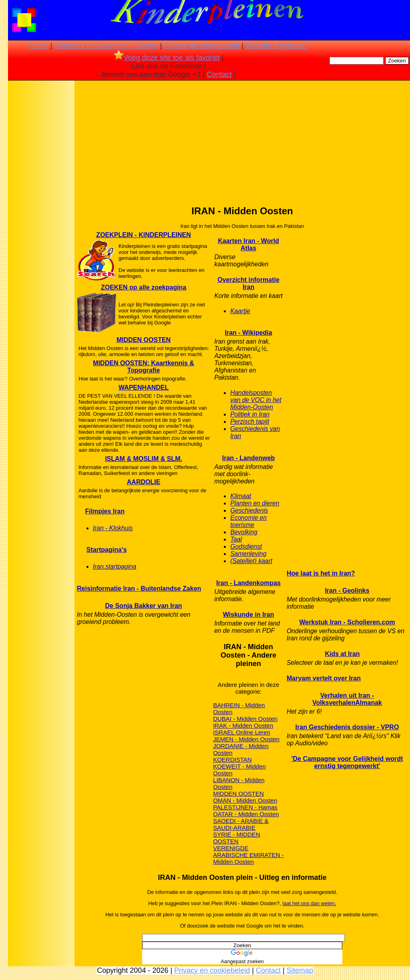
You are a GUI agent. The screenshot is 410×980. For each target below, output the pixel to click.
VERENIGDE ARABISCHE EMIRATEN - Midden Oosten (248, 855)
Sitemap (300, 970)
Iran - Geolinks (347, 591)
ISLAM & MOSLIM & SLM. (144, 459)
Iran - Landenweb (249, 458)
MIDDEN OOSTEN (144, 340)
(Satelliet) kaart (251, 561)
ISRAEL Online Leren (242, 732)
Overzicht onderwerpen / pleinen (106, 46)
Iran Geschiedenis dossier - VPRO (347, 727)
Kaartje (240, 311)
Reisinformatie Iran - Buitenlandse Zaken (139, 589)
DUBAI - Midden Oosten (245, 719)
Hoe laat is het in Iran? (321, 573)
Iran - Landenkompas (248, 583)
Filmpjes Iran (105, 511)
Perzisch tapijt (250, 422)
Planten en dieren (255, 503)
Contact (219, 74)
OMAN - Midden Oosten (245, 800)
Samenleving (248, 554)
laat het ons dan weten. (309, 903)
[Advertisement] (41, 208)
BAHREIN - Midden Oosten (239, 708)
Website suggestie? (277, 46)
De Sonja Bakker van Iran (144, 606)
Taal (236, 539)
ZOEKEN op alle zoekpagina (144, 287)
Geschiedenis (249, 510)
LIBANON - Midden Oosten (239, 783)
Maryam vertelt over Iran (324, 678)
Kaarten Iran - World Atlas (248, 244)
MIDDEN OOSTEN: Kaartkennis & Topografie (143, 367)
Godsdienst (246, 546)
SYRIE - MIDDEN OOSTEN (237, 838)
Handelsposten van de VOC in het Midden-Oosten (256, 400)
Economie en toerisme (248, 521)
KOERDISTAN (232, 760)
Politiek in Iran (250, 414)
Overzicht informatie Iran (248, 283)
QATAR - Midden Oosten (246, 814)
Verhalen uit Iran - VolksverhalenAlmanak (347, 699)
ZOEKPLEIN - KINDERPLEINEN (143, 235)
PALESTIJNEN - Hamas (245, 807)
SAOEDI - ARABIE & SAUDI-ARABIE (241, 824)
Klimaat (241, 496)
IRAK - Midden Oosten (243, 725)
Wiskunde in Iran (249, 615)
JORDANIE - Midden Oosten (241, 749)
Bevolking (244, 532)
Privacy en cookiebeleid (202, 46)
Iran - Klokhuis (113, 528)
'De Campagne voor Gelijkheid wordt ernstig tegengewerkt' (347, 762)
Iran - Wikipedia (249, 333)
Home (39, 46)
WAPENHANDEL (144, 387)
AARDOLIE (144, 482)
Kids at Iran (343, 654)
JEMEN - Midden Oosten (246, 739)
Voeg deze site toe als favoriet (167, 58)
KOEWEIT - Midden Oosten (239, 770)
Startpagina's (107, 550)
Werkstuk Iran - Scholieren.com (347, 622)
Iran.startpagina (115, 566)
